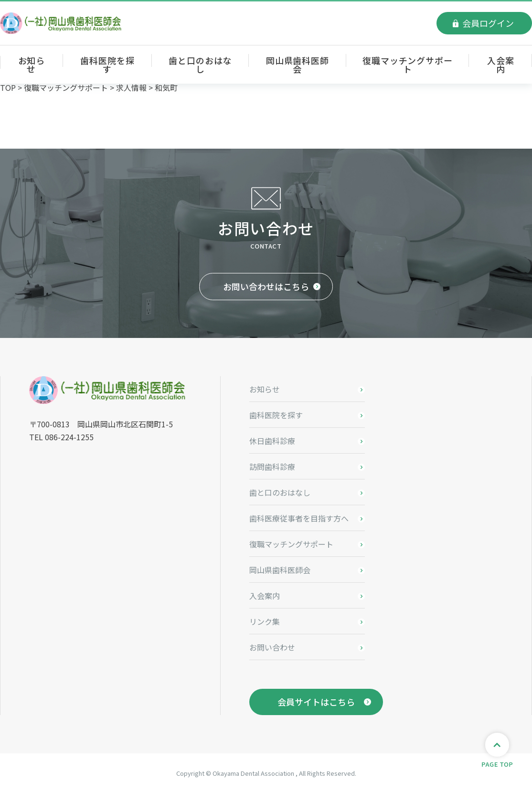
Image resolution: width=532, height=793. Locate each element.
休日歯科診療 (272, 441)
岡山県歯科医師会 (298, 65)
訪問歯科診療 (272, 467)
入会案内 (501, 65)
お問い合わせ (272, 647)
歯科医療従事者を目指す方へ (299, 518)
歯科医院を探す (107, 65)
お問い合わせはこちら (266, 286)
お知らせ (32, 65)
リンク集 (265, 621)
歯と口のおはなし (200, 65)
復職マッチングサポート (408, 65)
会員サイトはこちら (316, 702)
